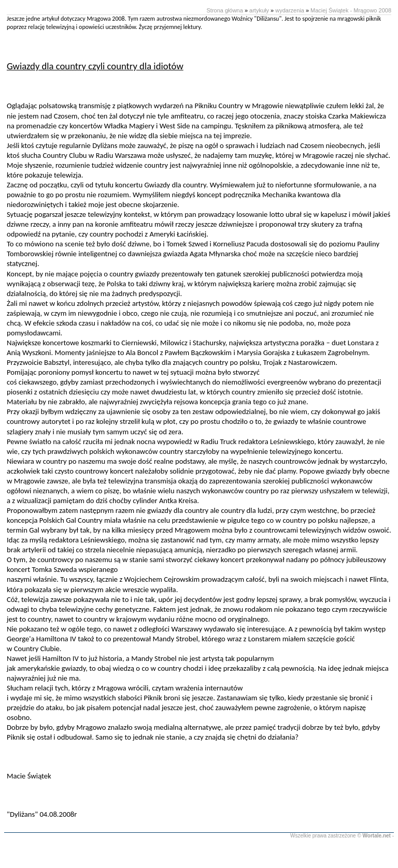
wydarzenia (290, 10)
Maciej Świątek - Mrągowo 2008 (351, 10)
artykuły (259, 10)
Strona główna (225, 10)
